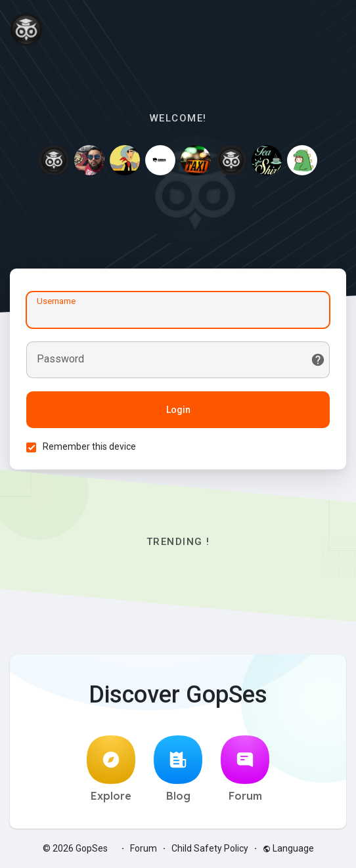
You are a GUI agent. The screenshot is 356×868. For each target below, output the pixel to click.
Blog (178, 769)
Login (178, 410)
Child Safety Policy (210, 848)
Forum (245, 769)
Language (288, 848)
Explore (111, 769)
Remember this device (89, 446)
